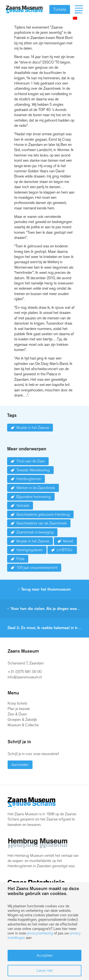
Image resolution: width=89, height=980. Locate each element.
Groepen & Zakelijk (22, 720)
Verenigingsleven (30, 550)
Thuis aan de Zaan (31, 461)
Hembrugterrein (29, 479)
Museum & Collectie (23, 725)
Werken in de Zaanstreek (36, 488)
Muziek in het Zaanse (33, 428)
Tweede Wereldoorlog (33, 470)
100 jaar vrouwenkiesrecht (37, 568)
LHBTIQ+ (65, 550)
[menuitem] (77, 9)
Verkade (23, 505)
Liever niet (45, 970)
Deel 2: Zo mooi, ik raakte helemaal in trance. (47, 628)
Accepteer (45, 955)
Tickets (60, 9)
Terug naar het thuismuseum (46, 589)
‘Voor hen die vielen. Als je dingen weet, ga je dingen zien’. (50, 609)
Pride (20, 559)
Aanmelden (20, 765)
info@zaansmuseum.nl (25, 677)
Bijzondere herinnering (34, 497)
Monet (68, 541)
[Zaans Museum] (24, 9)
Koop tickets (17, 703)
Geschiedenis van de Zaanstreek (42, 523)
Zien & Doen (17, 714)
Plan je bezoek (19, 709)
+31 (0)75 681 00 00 (25, 672)
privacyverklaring (40, 933)
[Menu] (77, 9)
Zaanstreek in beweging (35, 532)
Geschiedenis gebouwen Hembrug (43, 514)
